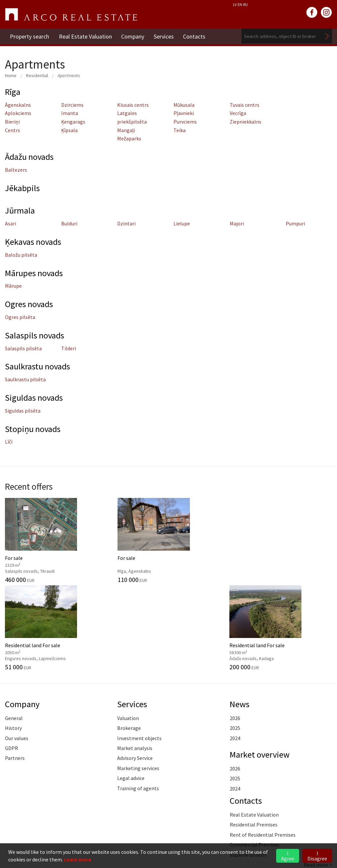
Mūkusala (184, 105)
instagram (326, 13)
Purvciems (185, 122)
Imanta (70, 113)
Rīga (13, 92)
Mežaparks (129, 138)
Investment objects (139, 650)
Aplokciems (18, 113)
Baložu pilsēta (21, 255)
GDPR (12, 660)
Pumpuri (295, 223)
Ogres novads (29, 304)
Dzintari (126, 223)
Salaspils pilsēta (23, 348)
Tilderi (69, 348)
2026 (235, 630)
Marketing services (138, 680)
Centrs (13, 130)
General (14, 630)
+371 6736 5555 (43, 822)
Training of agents (138, 700)
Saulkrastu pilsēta (25, 379)
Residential (37, 75)
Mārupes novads (35, 273)
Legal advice (131, 690)
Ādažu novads (30, 157)
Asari (11, 223)
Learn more (78, 859)
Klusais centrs (133, 105)
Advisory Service (135, 670)
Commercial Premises (255, 757)
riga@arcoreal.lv (43, 830)
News (240, 616)
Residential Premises (254, 737)
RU (246, 4)
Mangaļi (126, 130)
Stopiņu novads (34, 429)
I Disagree (317, 856)
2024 (235, 650)
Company (133, 36)
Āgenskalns (18, 105)
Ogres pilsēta (20, 317)
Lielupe (182, 223)
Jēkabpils (23, 188)
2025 (235, 640)
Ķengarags (73, 122)
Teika (180, 130)
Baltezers (16, 170)
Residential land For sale (211, 540)
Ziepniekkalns (246, 122)
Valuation (128, 630)
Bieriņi (12, 122)
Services (165, 36)
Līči (9, 442)
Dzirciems (72, 105)
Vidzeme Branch (248, 767)
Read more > (318, 777)
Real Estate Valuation (85, 36)
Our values (17, 650)
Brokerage (129, 640)
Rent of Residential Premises (263, 747)
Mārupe (13, 286)
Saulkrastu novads (38, 366)
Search (327, 36)
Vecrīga (238, 113)
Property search (29, 36)
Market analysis (135, 660)
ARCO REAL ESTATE (71, 14)
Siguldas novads (35, 397)
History (13, 640)
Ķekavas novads (34, 242)
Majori (237, 223)
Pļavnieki (184, 113)
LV (235, 4)
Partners (15, 670)
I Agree (288, 856)
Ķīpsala (69, 130)
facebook (312, 13)
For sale (42, 540)
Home (11, 75)
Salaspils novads (35, 335)
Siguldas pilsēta (23, 411)
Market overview (260, 666)
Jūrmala (20, 210)
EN (240, 4)
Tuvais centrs (245, 105)
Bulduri (69, 223)
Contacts (196, 36)
